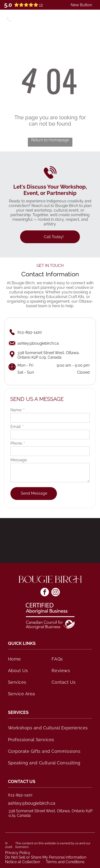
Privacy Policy (18, 853)
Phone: (16, 443)
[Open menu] (91, 19)
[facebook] (45, 593)
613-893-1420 (20, 795)
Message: (19, 460)
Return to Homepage (50, 140)
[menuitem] (28, 659)
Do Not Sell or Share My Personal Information (46, 857)
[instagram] (56, 593)
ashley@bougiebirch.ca (32, 803)
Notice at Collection (23, 862)
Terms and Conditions (65, 862)
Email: (16, 427)
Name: (16, 410)
